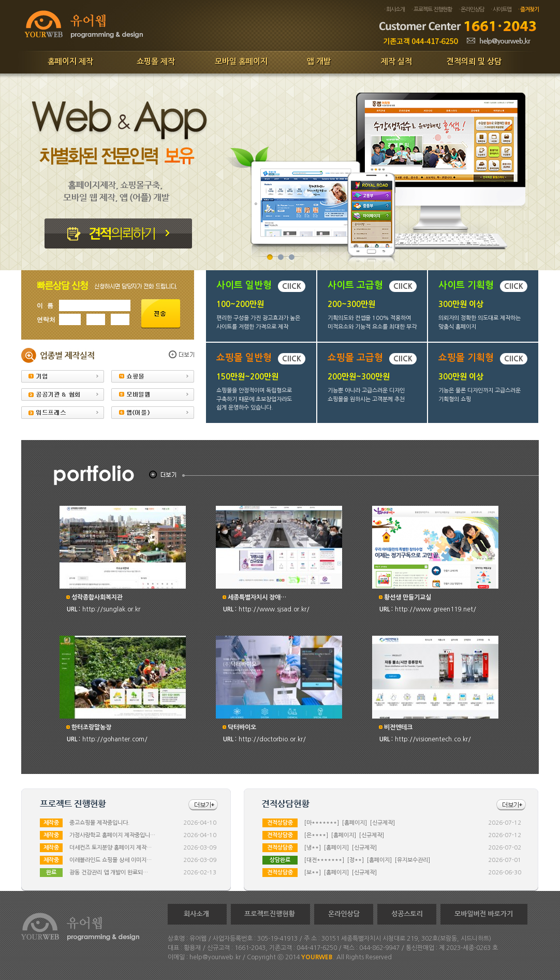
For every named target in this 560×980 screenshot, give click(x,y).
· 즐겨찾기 (528, 10)
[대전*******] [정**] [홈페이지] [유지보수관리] (367, 860)
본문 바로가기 (0, 0)
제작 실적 (396, 61)
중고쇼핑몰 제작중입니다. (99, 823)
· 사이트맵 (501, 10)
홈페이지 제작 (70, 61)
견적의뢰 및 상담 (474, 61)
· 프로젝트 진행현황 (432, 10)
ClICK (292, 286)
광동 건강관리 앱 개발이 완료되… (109, 873)
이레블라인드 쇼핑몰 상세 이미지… (110, 860)
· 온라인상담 (471, 10)
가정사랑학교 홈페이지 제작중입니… (112, 835)
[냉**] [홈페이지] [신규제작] (341, 848)
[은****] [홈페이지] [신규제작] (344, 835)
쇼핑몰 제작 (156, 61)
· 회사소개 (394, 10)
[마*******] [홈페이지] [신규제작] (350, 823)
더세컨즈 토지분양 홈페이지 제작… (110, 848)
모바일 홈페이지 (241, 61)
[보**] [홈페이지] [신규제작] (341, 873)
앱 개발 (319, 61)
